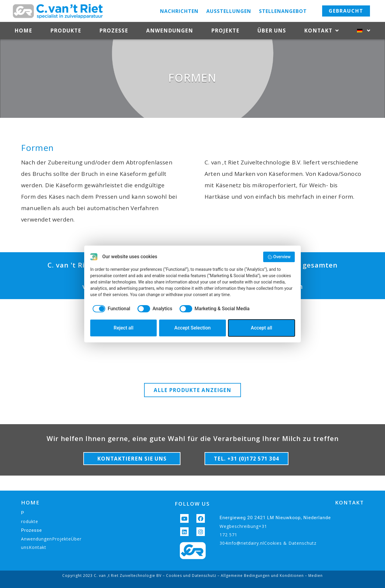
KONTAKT (350, 502)
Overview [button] (279, 257)
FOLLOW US (192, 504)
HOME (30, 502)
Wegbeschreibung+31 (243, 526)
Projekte (225, 31)
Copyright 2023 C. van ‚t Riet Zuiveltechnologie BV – (114, 576)
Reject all (124, 328)
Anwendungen (170, 31)
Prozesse (114, 31)
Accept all (262, 328)
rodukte (30, 521)
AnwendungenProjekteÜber (51, 539)
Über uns (272, 31)
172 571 (228, 535)
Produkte (66, 31)
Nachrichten (179, 11)
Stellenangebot (283, 11)
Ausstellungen (229, 11)
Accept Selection (193, 328)
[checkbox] (110, 309)
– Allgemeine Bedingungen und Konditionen (260, 576)
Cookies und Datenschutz (191, 576)
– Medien (313, 576)
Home (23, 31)
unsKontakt (34, 547)
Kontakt (322, 31)
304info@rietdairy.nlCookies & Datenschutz (268, 543)
